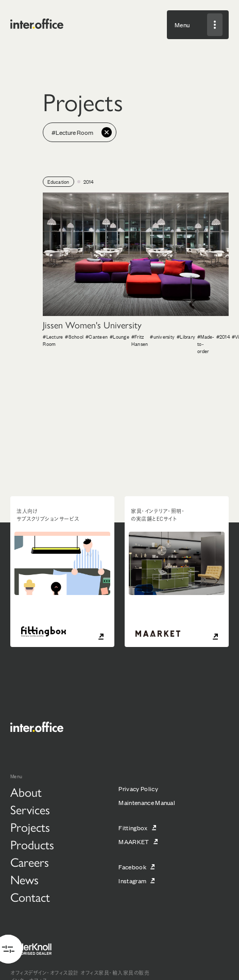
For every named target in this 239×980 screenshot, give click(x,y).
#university (162, 336)
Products (32, 844)
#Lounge (119, 336)
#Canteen (97, 336)
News (24, 879)
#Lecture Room (53, 340)
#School (74, 336)
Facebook (132, 867)
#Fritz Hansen (140, 340)
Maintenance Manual (147, 802)
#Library (186, 336)
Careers (30, 862)
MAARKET (134, 842)
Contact (30, 897)
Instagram (132, 881)
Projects (30, 827)
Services (30, 809)
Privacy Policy (138, 789)
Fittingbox (133, 828)
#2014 (223, 336)
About (26, 792)
